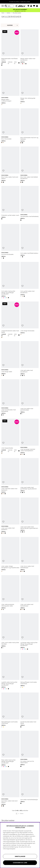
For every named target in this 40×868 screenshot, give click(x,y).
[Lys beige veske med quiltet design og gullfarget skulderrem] (30, 632)
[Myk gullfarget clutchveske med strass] (30, 671)
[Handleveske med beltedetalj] (30, 204)
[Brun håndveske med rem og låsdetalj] (30, 126)
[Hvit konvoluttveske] (10, 242)
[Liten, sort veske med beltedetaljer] (30, 593)
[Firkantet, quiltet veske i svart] (10, 204)
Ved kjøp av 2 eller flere (20, 11)
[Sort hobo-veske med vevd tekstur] (10, 789)
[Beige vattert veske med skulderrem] (30, 48)
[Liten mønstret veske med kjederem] (10, 476)
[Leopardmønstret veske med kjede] (10, 320)
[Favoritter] (35, 6)
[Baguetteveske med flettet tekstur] (10, 48)
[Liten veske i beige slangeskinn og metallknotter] (10, 555)
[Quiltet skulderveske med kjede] (30, 710)
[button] (32, 6)
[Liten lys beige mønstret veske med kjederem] (30, 437)
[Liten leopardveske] (10, 437)
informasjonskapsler (9, 849)
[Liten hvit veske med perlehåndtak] (30, 398)
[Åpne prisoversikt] (19, 63)
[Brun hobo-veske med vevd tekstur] (10, 165)
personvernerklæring (9, 847)
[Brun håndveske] (10, 126)
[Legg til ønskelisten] (3, 53)
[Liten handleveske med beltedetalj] (10, 398)
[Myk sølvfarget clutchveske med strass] (10, 710)
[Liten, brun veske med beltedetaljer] (30, 555)
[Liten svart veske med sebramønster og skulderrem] (30, 516)
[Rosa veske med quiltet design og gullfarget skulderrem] (10, 749)
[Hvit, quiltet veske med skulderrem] (30, 280)
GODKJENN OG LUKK (20, 863)
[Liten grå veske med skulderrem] (30, 359)
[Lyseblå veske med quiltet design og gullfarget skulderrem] (10, 671)
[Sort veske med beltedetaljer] (30, 789)
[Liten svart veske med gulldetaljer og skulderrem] (30, 476)
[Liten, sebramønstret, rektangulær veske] (10, 593)
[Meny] (3, 6)
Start (3, 13)
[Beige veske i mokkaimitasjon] (10, 87)
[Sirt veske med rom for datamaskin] (30, 749)
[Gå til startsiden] (20, 6)
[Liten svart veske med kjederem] (10, 516)
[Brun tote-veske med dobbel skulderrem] (30, 165)
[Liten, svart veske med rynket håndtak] (10, 632)
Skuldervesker (17, 13)
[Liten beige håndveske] (30, 320)
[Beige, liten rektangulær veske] (30, 87)
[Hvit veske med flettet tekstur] (30, 242)
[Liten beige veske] (10, 359)
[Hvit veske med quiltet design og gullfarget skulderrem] (10, 280)
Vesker (8, 13)
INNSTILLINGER (20, 856)
